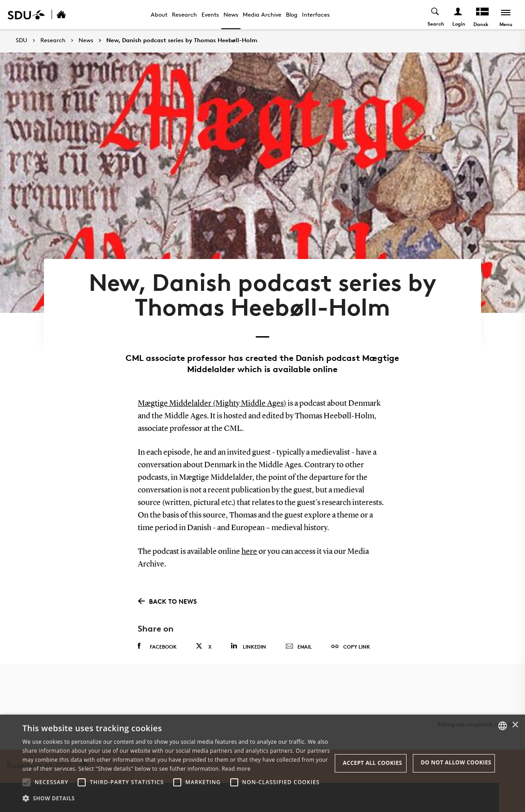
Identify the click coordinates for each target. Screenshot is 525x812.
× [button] (515, 725)
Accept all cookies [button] (372, 763)
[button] (26, 782)
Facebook (157, 646)
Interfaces (316, 14)
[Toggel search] (435, 15)
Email (299, 647)
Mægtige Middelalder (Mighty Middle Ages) (212, 404)
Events (210, 14)
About (159, 14)
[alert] (262, 763)
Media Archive (262, 14)
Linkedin (248, 646)
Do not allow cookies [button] (456, 762)
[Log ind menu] (458, 15)
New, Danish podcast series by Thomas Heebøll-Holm (182, 40)
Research (184, 14)
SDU (22, 40)
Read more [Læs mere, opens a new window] (236, 769)
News (231, 14)
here (249, 552)
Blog (292, 14)
